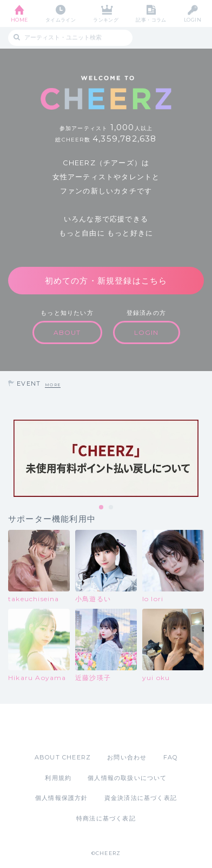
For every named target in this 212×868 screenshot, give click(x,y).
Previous (11, 458)
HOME (19, 20)
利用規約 (58, 778)
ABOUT (67, 332)
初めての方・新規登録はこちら (106, 281)
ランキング (106, 20)
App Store (76, 728)
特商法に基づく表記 (106, 818)
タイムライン (61, 20)
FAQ (171, 757)
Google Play (134, 728)
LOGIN (193, 20)
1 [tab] (102, 508)
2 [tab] (111, 508)
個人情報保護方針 (62, 798)
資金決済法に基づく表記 (141, 798)
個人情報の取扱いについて (127, 778)
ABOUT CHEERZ (63, 757)
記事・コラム (151, 20)
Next (201, 458)
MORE (53, 385)
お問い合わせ (127, 757)
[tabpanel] (106, 458)
